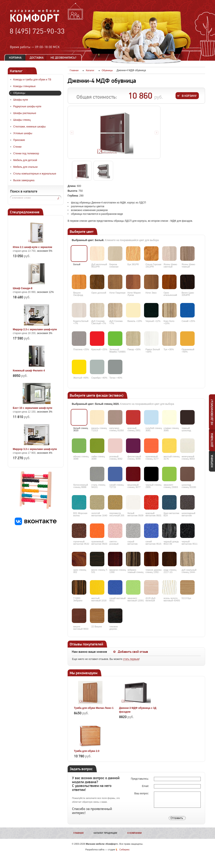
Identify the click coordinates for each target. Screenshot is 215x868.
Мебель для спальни (25, 167)
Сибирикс (124, 850)
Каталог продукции (105, 833)
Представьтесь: (140, 779)
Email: (146, 786)
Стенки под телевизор (26, 153)
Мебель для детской (25, 160)
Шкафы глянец (22, 120)
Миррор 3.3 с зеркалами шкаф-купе (35, 449)
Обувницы (19, 93)
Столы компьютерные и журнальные (35, 174)
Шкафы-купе (21, 100)
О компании (134, 833)
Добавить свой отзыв (133, 652)
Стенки (17, 147)
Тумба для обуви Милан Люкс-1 (94, 708)
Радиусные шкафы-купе (27, 106)
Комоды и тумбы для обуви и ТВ (32, 80)
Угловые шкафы (23, 133)
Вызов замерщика (24, 180)
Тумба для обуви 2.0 (87, 751)
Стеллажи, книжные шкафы (29, 127)
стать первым (131, 659)
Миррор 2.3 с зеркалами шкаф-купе (35, 329)
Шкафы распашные (25, 113)
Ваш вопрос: (142, 793)
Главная (78, 833)
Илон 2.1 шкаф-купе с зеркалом (32, 247)
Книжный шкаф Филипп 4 (29, 371)
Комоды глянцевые (24, 86)
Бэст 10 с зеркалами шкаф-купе (33, 408)
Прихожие (19, 140)
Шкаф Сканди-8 (23, 288)
